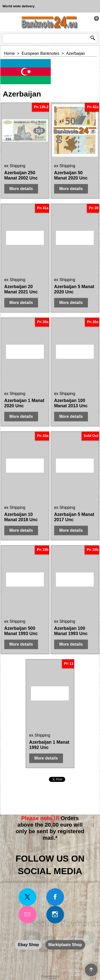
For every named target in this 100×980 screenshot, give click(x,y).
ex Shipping (15, 166)
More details (21, 189)
